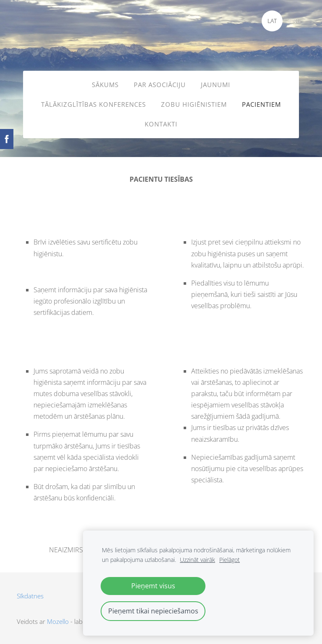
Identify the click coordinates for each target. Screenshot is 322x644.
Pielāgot (230, 560)
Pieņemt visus (153, 586)
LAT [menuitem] (272, 21)
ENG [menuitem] (295, 21)
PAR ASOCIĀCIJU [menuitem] (160, 85)
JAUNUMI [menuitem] (216, 85)
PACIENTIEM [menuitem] (261, 104)
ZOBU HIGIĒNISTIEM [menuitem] (194, 104)
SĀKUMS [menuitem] (105, 85)
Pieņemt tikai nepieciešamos (153, 611)
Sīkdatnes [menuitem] (30, 596)
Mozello (58, 621)
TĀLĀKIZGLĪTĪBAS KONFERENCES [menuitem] (93, 104)
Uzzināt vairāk (197, 560)
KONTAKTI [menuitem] (161, 124)
